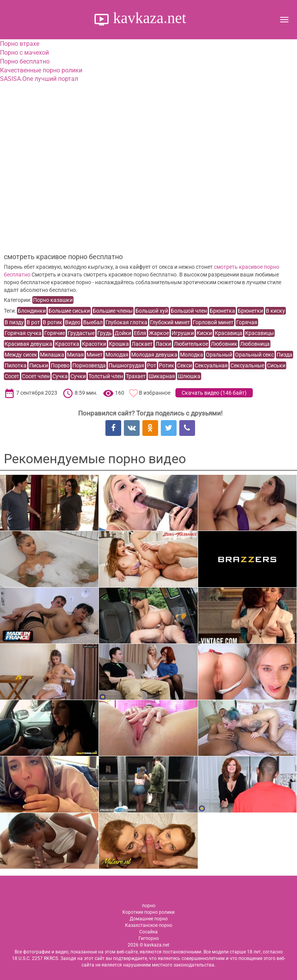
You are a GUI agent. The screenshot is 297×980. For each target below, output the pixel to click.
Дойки (123, 333)
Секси (184, 365)
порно (149, 906)
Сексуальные (247, 365)
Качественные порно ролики (41, 70)
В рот (33, 322)
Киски (204, 333)
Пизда (284, 355)
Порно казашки (53, 300)
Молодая (117, 355)
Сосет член (36, 376)
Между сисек (21, 355)
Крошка (119, 344)
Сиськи (276, 365)
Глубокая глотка (126, 322)
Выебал (93, 322)
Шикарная (162, 376)
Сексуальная (211, 365)
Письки (39, 365)
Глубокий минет (170, 322)
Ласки (163, 344)
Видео (73, 322)
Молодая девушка (154, 355)
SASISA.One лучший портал (39, 79)
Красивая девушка (28, 344)
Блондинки (32, 311)
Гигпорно (149, 938)
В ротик (53, 322)
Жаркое (159, 333)
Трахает (136, 376)
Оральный (219, 355)
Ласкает (142, 344)
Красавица (229, 333)
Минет (95, 355)
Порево (60, 365)
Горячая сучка (23, 333)
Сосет (12, 376)
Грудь (105, 333)
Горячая (247, 322)
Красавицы (259, 333)
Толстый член (106, 376)
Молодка (192, 355)
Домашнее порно (149, 919)
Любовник (224, 344)
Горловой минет (213, 322)
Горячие (55, 333)
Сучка (60, 376)
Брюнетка (222, 311)
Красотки (94, 344)
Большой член (189, 311)
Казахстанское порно (149, 925)
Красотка (67, 344)
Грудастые (81, 333)
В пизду (14, 322)
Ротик (167, 365)
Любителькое (191, 344)
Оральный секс (254, 355)
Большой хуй (152, 311)
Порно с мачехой (24, 53)
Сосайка (148, 932)
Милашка (52, 355)
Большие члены (113, 311)
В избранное (155, 393)
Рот (152, 365)
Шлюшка (189, 376)
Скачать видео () (214, 393)
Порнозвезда (89, 365)
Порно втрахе (20, 44)
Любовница (255, 344)
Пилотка (16, 365)
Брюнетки (250, 311)
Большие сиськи (69, 311)
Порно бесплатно (25, 61)
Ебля (140, 333)
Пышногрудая (126, 365)
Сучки (78, 376)
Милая (75, 355)
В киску (275, 311)
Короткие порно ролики (148, 912)
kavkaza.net (148, 18)
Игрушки (183, 333)
